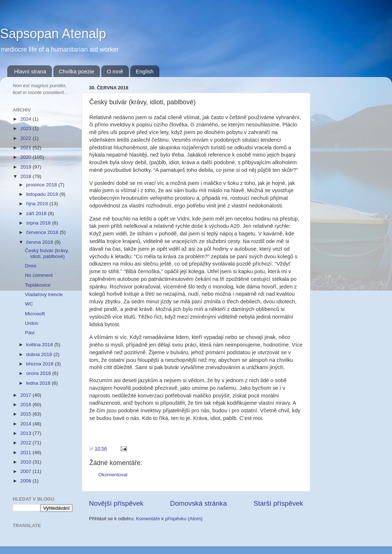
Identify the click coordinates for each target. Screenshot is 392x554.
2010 (26, 462)
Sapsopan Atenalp (53, 34)
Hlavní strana (30, 71)
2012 (26, 443)
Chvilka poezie (77, 71)
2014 (26, 424)
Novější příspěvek (116, 503)
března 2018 (40, 364)
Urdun (32, 323)
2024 (26, 119)
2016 (26, 405)
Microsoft (35, 314)
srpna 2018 (39, 223)
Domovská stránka (199, 503)
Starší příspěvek (279, 503)
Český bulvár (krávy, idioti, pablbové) (47, 253)
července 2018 (43, 232)
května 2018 (40, 345)
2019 (26, 167)
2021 (26, 148)
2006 (26, 481)
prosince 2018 (42, 185)
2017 (26, 395)
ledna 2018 (39, 383)
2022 (26, 138)
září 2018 (37, 213)
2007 (26, 471)
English (145, 71)
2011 (26, 452)
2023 (26, 128)
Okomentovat (113, 475)
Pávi (30, 333)
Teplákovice (38, 285)
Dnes (31, 266)
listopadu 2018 (43, 194)
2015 (26, 414)
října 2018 (38, 204)
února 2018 (39, 373)
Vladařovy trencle (44, 294)
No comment (39, 275)
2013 (26, 433)
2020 (26, 157)
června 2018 (40, 242)
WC (29, 304)
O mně (115, 71)
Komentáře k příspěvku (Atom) (169, 519)
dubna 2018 (40, 354)
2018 (26, 176)
